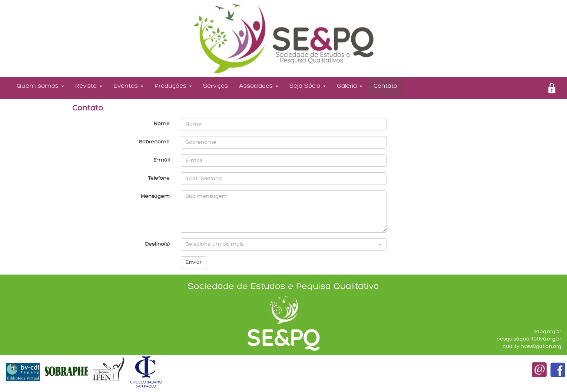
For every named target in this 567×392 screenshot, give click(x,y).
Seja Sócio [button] (308, 86)
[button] (284, 245)
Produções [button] (173, 86)
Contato (385, 86)
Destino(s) (157, 244)
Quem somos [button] (40, 86)
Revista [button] (89, 86)
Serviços (215, 86)
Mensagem (155, 197)
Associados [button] (259, 86)
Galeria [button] (350, 86)
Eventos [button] (128, 86)
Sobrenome (154, 142)
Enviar (194, 263)
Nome (162, 124)
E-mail (162, 160)
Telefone (159, 178)
